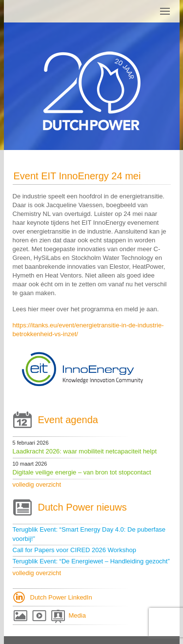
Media (77, 615)
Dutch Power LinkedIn (61, 597)
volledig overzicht (37, 484)
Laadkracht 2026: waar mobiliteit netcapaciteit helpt (85, 451)
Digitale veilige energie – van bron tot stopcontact (82, 472)
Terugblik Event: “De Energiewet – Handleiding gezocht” (91, 561)
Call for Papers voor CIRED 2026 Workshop (74, 550)
